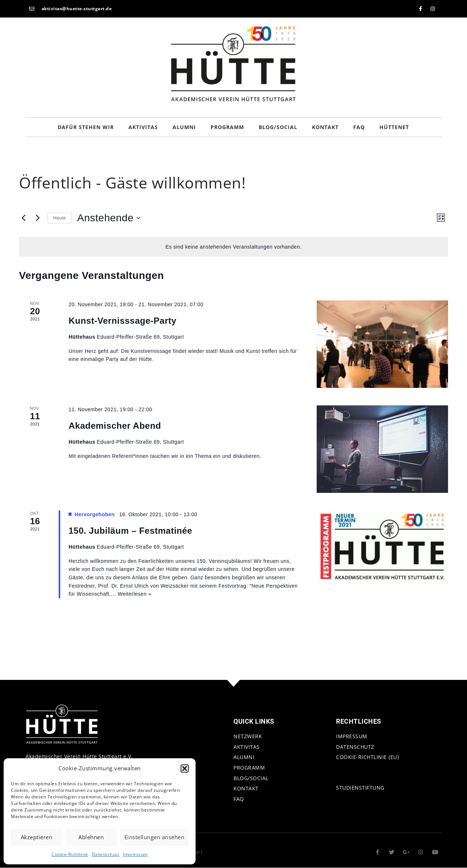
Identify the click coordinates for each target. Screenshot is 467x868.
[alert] (233, 247)
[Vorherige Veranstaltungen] (23, 218)
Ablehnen (91, 837)
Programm (227, 127)
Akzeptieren (37, 837)
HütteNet (394, 127)
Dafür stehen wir (86, 127)
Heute (60, 218)
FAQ (359, 127)
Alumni (184, 127)
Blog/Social (278, 127)
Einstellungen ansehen (155, 837)
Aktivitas (143, 127)
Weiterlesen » (135, 594)
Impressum (135, 854)
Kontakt (325, 127)
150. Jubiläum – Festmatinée (130, 531)
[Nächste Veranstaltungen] (38, 218)
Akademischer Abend (115, 426)
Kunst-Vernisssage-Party (123, 321)
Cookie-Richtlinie (70, 854)
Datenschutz (106, 854)
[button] (185, 768)
